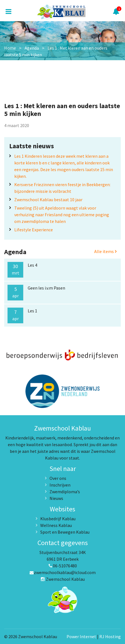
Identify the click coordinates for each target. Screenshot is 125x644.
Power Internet (81, 636)
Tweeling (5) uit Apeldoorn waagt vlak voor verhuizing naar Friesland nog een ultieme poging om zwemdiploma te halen (62, 215)
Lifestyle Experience (34, 230)
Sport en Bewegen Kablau (65, 532)
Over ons (58, 478)
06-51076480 (63, 566)
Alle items (105, 251)
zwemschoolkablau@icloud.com (62, 572)
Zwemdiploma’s (65, 492)
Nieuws (56, 498)
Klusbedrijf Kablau (58, 519)
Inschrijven (60, 485)
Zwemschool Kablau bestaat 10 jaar (48, 200)
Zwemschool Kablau (63, 579)
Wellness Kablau (56, 525)
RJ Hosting (110, 636)
